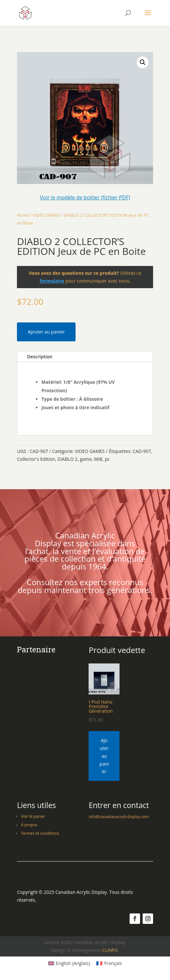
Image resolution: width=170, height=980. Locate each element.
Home (23, 215)
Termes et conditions (40, 833)
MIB (98, 459)
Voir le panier (33, 816)
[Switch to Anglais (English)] (69, 963)
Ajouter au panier (46, 332)
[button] (143, 62)
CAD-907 (142, 451)
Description (40, 357)
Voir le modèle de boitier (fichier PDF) (85, 197)
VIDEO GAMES (46, 215)
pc (107, 459)
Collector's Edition (36, 459)
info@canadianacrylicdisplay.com (119, 817)
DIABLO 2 (67, 459)
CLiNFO (110, 950)
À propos (29, 825)
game (86, 459)
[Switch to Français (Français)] (109, 963)
